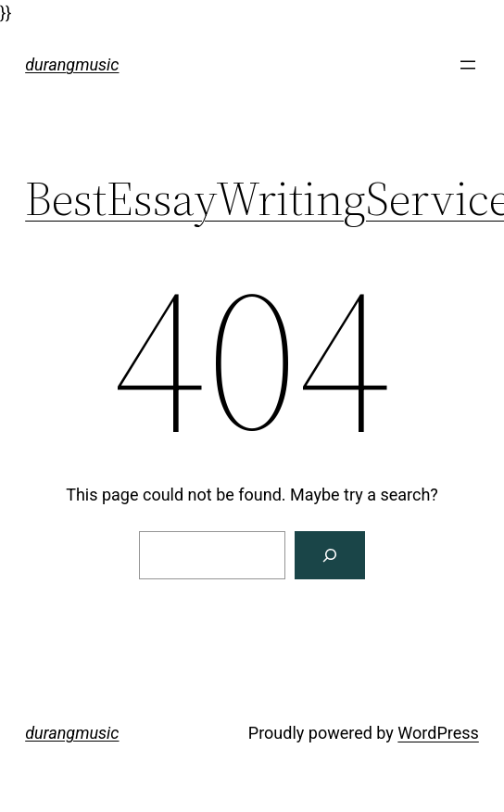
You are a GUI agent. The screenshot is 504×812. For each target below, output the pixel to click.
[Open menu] (468, 65)
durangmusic (72, 64)
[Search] (330, 555)
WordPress (438, 733)
